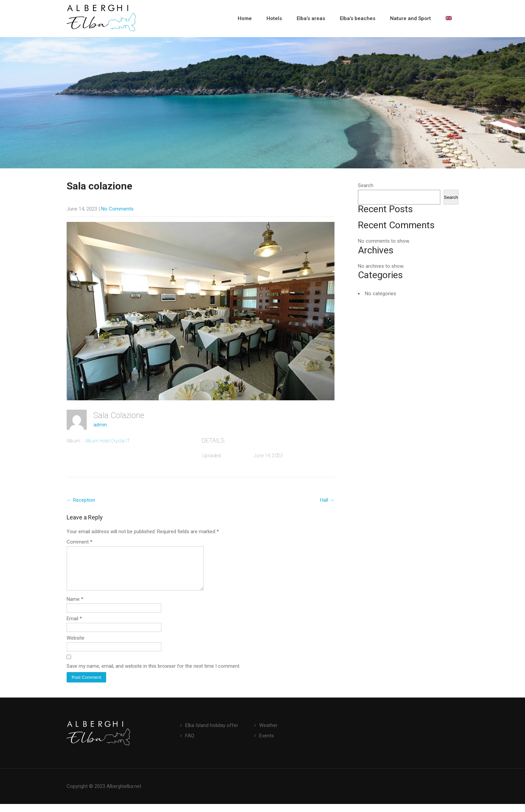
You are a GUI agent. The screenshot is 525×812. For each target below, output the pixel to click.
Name (75, 607)
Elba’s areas (311, 18)
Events (267, 744)
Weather (268, 733)
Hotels (274, 18)
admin (100, 425)
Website (76, 646)
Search (366, 185)
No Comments (117, 209)
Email (74, 627)
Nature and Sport (410, 18)
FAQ (190, 744)
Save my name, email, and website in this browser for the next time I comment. (154, 674)
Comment (80, 542)
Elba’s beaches (358, 18)
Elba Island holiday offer (212, 733)
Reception (81, 500)
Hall (327, 500)
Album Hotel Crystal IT (107, 441)
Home (245, 18)
